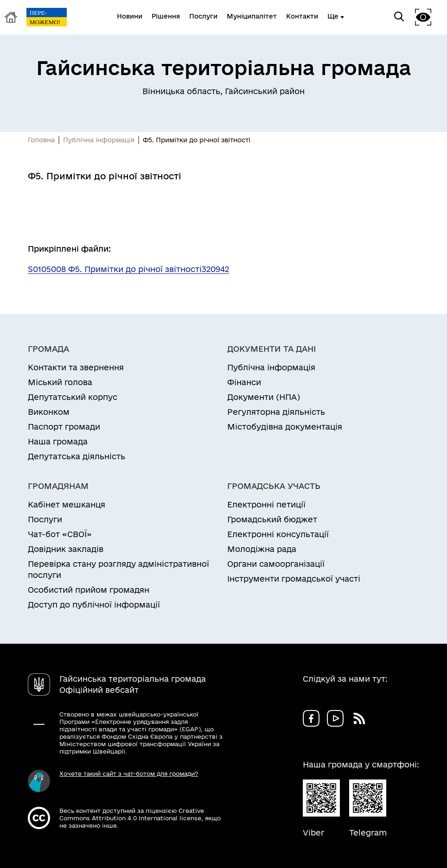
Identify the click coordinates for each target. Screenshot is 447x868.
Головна (41, 140)
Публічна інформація (99, 140)
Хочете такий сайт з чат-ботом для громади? (129, 773)
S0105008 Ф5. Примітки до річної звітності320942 (128, 269)
